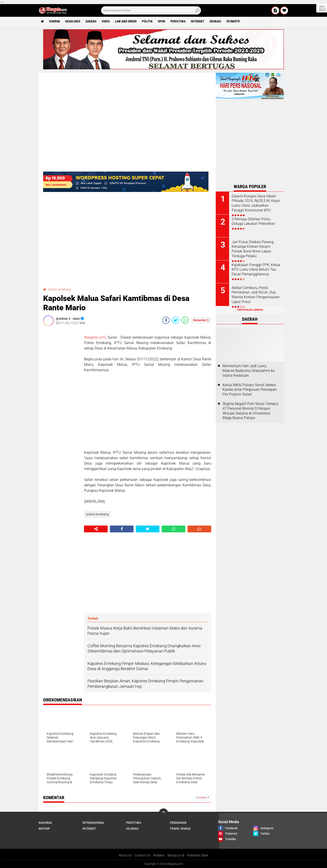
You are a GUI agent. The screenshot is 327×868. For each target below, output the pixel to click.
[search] (151, 10)
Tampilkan (202, 798)
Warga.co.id (176, 855)
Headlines (73, 21)
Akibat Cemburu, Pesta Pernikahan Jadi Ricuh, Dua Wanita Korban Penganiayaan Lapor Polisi (256, 295)
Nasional (46, 823)
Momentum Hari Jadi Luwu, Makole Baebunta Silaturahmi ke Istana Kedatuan (249, 371)
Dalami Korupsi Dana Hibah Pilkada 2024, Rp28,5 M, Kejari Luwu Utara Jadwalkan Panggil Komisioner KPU (256, 203)
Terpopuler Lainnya (250, 310)
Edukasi (215, 21)
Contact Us (142, 855)
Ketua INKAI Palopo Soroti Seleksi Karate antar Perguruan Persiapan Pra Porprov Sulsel (250, 390)
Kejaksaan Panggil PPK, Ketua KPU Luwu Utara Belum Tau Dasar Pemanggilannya (256, 270)
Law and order (126, 21)
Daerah (91, 21)
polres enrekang (60, 289)
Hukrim (54, 21)
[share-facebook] (166, 320)
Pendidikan (178, 823)
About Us (125, 855)
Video (106, 21)
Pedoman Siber (198, 855)
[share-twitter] (176, 320)
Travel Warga (180, 829)
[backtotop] (163, 813)
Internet (198, 21)
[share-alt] (96, 529)
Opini (162, 21)
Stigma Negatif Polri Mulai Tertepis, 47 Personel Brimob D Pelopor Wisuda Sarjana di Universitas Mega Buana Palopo (251, 411)
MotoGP (44, 829)
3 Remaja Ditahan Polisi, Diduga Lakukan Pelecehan (253, 221)
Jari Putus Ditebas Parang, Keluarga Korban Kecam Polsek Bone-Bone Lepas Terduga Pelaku (253, 249)
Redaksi (159, 855)
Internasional (93, 823)
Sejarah (132, 829)
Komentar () (201, 320)
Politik (147, 21)
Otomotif (233, 21)
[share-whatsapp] (185, 320)
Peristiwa (178, 21)
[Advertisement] (61, 397)
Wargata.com (95, 337)
